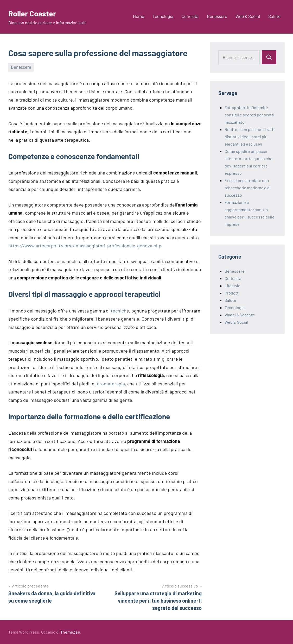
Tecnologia (163, 16)
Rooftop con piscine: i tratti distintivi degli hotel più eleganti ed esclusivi (250, 137)
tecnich (119, 311)
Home (139, 16)
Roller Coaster (34, 13)
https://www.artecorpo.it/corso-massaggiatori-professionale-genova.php (85, 246)
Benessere (217, 16)
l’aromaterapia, (111, 384)
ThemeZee (70, 632)
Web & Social (248, 16)
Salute (274, 16)
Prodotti (232, 293)
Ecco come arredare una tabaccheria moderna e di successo (248, 188)
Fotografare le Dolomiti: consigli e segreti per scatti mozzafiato (249, 115)
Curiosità (190, 16)
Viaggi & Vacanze (240, 315)
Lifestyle (233, 286)
